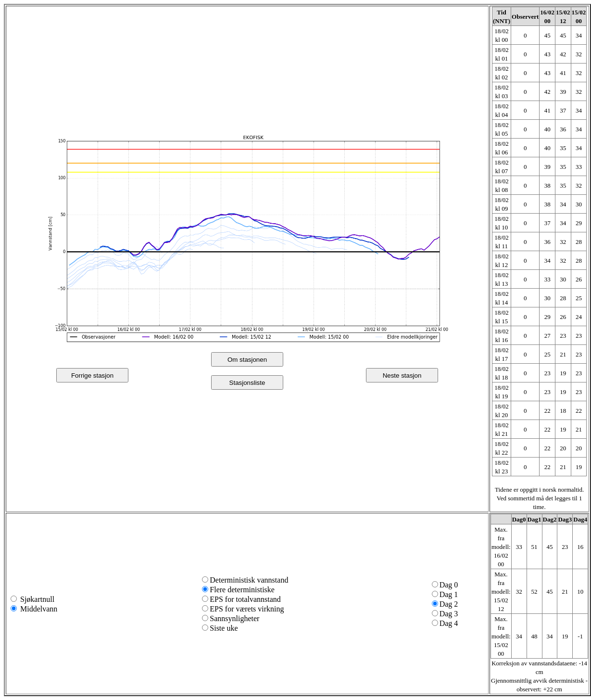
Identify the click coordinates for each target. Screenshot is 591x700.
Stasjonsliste (247, 383)
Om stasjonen (247, 360)
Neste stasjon (402, 375)
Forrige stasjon (92, 375)
